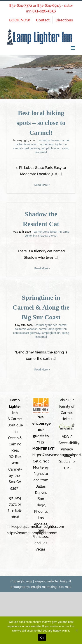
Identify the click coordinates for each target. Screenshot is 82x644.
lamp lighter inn (51, 148)
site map (65, 587)
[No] (77, 630)
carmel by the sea (49, 140)
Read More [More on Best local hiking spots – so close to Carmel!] (41, 185)
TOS (67, 468)
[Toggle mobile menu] (73, 48)
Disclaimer (67, 462)
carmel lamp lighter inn (53, 144)
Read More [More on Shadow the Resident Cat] (41, 268)
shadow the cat (48, 236)
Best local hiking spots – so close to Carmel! (41, 123)
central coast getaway (27, 148)
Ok (42, 638)
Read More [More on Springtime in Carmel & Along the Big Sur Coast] (41, 370)
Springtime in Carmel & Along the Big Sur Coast (41, 307)
